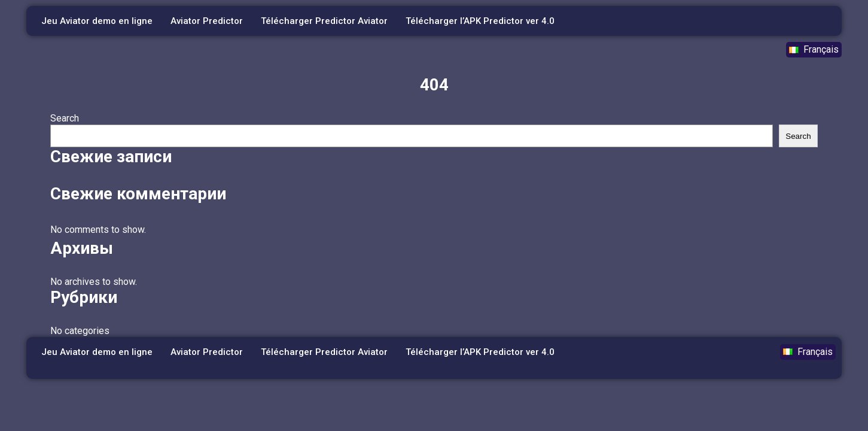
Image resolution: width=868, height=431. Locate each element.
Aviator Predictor (207, 21)
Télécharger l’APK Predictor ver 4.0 (480, 21)
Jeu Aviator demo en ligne (97, 21)
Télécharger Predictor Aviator (324, 21)
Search (65, 118)
